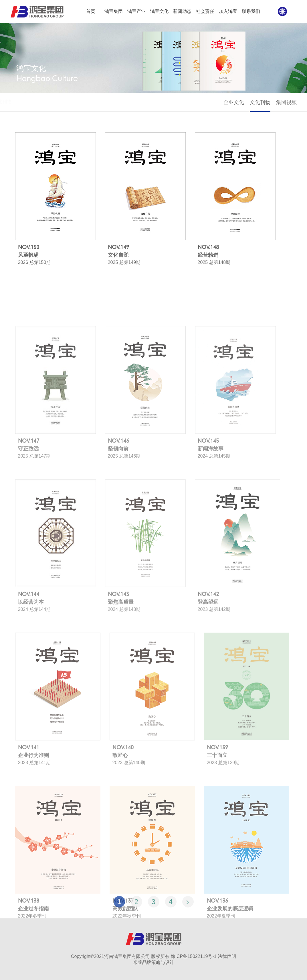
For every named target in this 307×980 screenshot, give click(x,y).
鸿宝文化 (31, 102)
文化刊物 (261, 102)
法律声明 (227, 956)
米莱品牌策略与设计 (154, 962)
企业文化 (235, 102)
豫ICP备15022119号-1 (194, 956)
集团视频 (287, 102)
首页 (14, 102)
